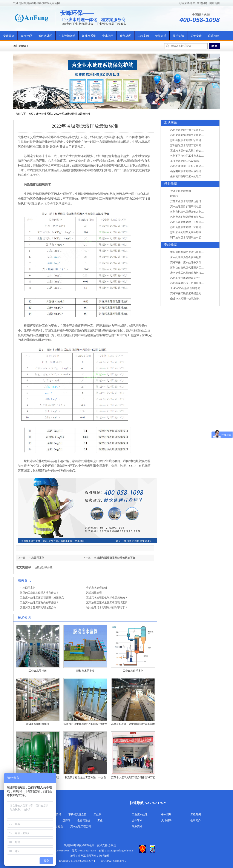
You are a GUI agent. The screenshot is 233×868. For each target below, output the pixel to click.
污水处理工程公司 (81, 826)
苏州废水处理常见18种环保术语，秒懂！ (193, 232)
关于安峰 (196, 36)
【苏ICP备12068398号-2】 (114, 861)
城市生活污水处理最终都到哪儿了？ (107, 607)
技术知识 (178, 36)
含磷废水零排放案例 (38, 724)
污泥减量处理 (94, 593)
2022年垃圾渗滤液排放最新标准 (72, 114)
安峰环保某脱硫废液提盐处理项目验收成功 (195, 293)
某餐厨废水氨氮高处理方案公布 (38, 607)
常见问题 (202, 3)
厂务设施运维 (67, 36)
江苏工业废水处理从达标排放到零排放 (192, 201)
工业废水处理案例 (133, 671)
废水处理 (26, 36)
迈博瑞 (66, 820)
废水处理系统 (44, 114)
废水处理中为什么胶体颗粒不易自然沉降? (194, 257)
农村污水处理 (55, 826)
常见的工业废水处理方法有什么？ (39, 593)
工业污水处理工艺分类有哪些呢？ (39, 603)
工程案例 (143, 36)
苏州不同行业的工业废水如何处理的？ (192, 156)
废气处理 (126, 36)
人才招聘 (166, 820)
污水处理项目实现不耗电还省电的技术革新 (195, 207)
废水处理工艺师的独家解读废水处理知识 (193, 273)
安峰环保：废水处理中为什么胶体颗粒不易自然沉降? (200, 262)
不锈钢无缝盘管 (77, 814)
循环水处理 (45, 36)
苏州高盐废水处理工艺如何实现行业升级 (193, 222)
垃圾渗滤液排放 (43, 567)
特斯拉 (174, 196)
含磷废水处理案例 (97, 588)
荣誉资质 (161, 36)
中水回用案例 (37, 558)
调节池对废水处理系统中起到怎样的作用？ (195, 237)
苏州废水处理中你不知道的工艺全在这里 (193, 130)
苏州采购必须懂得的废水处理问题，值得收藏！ (197, 135)
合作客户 (137, 820)
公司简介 (196, 820)
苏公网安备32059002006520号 (77, 861)
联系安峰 (214, 36)
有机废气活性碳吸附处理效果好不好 (115, 558)
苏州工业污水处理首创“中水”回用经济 (192, 278)
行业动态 (170, 184)
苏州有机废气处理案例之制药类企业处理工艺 (196, 212)
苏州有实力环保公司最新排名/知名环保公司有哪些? (200, 283)
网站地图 (215, 3)
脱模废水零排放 (85, 671)
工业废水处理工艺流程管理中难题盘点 (42, 598)
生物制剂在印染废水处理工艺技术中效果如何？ (197, 176)
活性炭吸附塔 (54, 814)
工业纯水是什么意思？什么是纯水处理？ (193, 151)
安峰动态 (170, 245)
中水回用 (108, 36)
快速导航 (137, 803)
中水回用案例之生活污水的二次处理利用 (193, 252)
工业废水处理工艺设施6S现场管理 (190, 161)
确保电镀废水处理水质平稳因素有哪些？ (193, 171)
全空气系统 (84, 820)
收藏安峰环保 (187, 3)
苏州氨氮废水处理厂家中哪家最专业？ (192, 140)
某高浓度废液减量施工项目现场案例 (107, 603)
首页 (31, 114)
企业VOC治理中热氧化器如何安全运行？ (194, 299)
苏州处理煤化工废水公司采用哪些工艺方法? (195, 166)
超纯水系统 (89, 36)
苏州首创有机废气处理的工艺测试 (190, 268)
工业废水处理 (140, 814)
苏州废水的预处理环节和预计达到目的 (192, 217)
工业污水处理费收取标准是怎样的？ (107, 598)
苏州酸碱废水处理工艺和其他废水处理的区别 (196, 145)
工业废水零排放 (38, 671)
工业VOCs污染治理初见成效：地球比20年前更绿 (198, 288)
